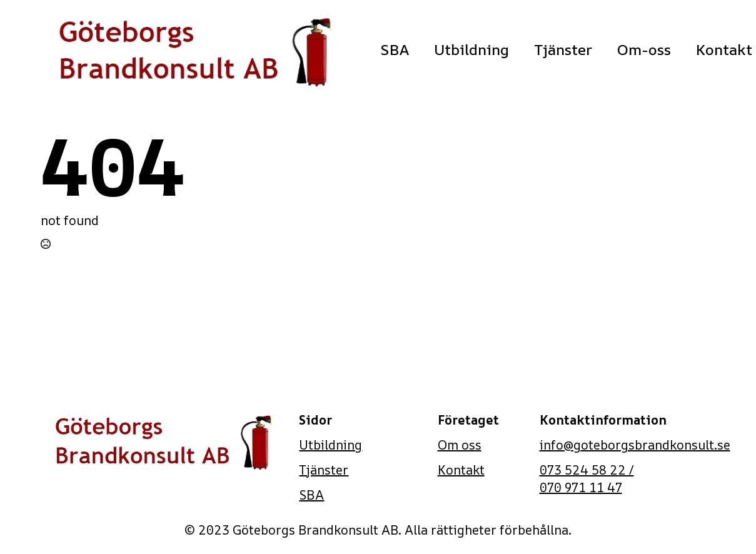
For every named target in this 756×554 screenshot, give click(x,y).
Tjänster (563, 49)
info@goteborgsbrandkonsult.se (635, 445)
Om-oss (644, 49)
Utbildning (471, 49)
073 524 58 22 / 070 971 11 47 (587, 479)
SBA (395, 49)
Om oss (460, 445)
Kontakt (461, 470)
